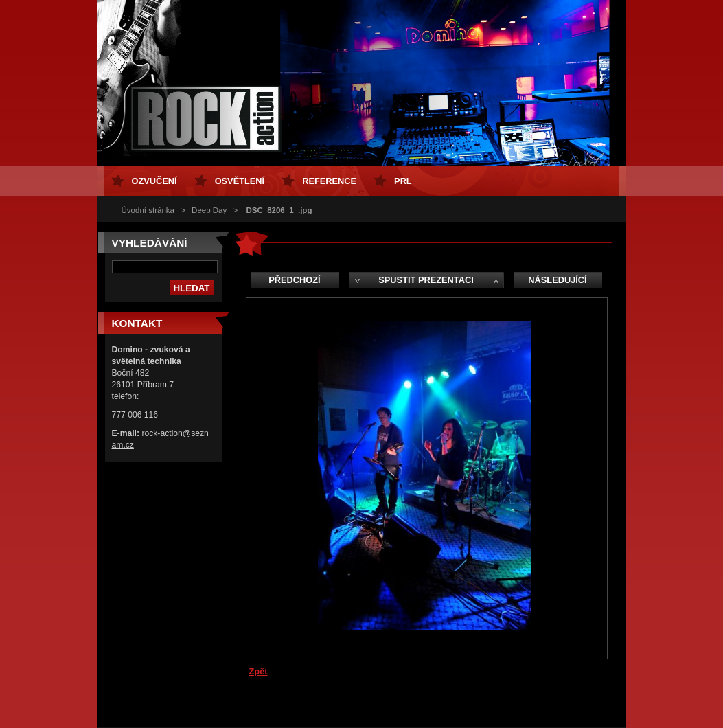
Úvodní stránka (148, 210)
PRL (403, 181)
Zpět (259, 671)
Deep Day (209, 210)
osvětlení (240, 181)
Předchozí (294, 280)
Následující (557, 280)
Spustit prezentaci (426, 280)
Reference (329, 181)
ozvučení (154, 181)
